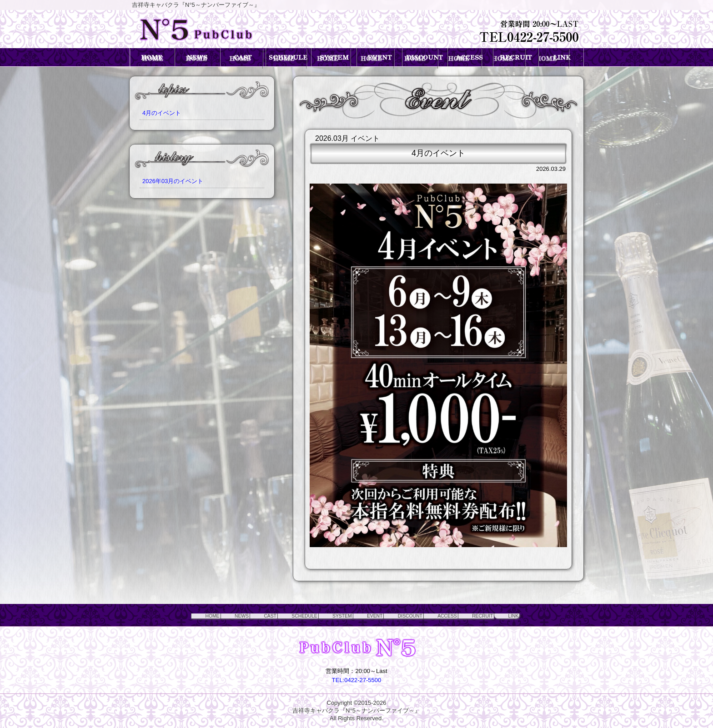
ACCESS (457, 616)
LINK (536, 616)
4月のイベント (162, 113)
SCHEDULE (287, 616)
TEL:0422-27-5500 (356, 680)
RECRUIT (499, 616)
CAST (246, 616)
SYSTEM (332, 616)
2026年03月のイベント (173, 181)
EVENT (370, 616)
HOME (178, 616)
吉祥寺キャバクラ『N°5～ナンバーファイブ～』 (356, 711)
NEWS (212, 616)
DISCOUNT (412, 616)
